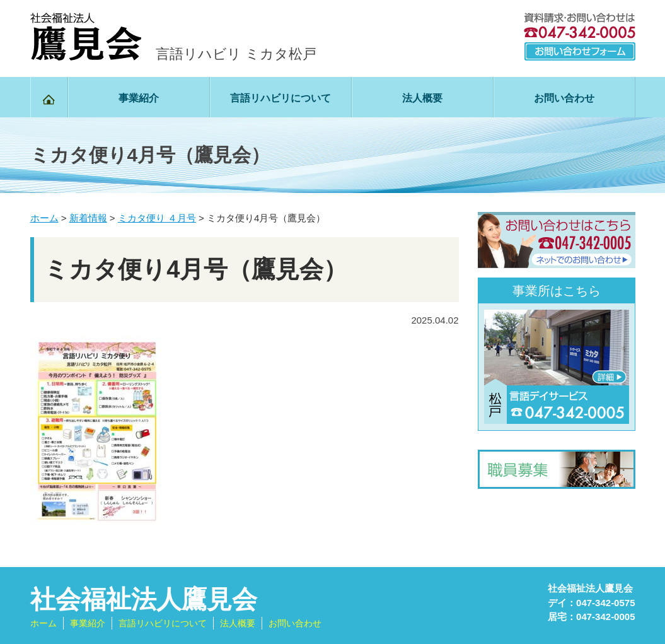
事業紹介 (139, 98)
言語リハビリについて (280, 98)
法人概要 (422, 98)
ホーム (43, 623)
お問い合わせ (564, 98)
